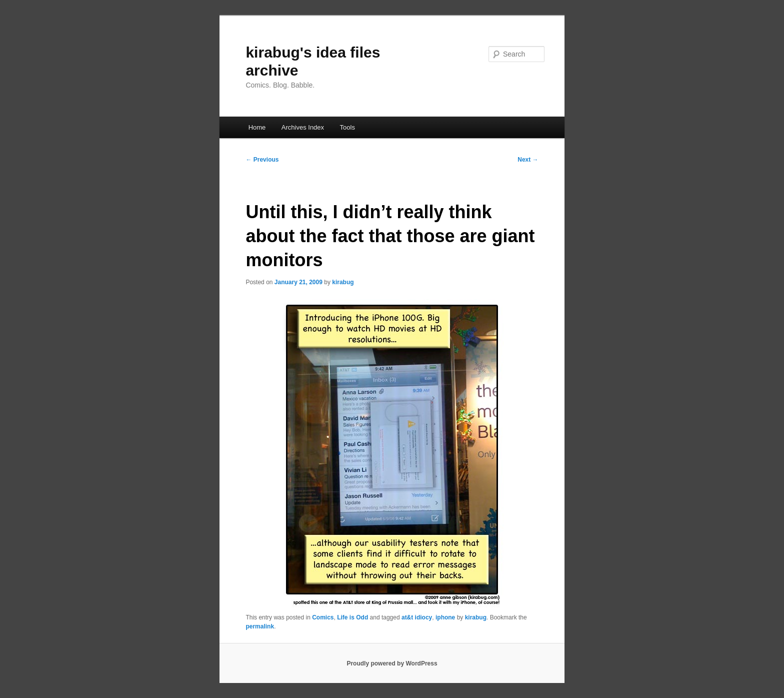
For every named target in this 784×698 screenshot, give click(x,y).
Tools (347, 127)
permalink (260, 626)
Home (257, 127)
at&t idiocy (417, 617)
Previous (262, 160)
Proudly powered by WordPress (392, 663)
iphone (445, 617)
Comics (323, 617)
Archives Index (303, 127)
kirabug (343, 282)
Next (528, 160)
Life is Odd (352, 617)
